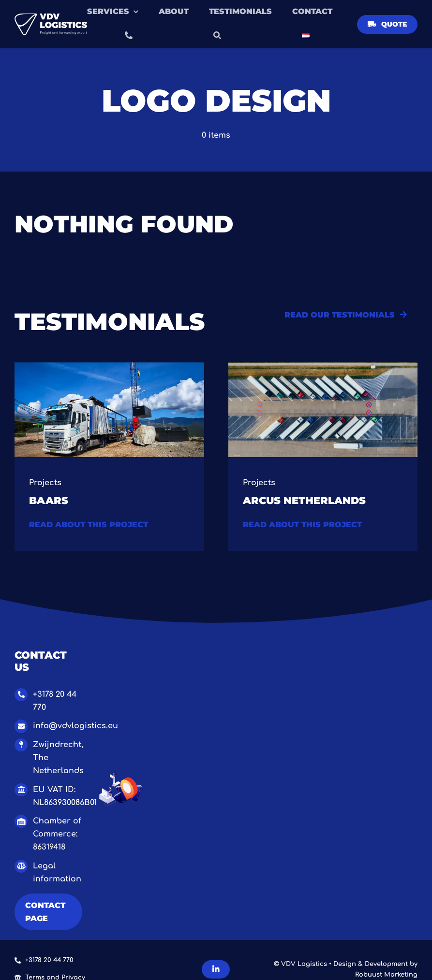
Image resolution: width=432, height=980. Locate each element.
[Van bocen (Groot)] (323, 366)
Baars (49, 500)
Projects (45, 483)
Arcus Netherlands (304, 500)
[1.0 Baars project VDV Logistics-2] (109, 366)
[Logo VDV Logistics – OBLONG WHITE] (51, 17)
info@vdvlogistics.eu (75, 726)
